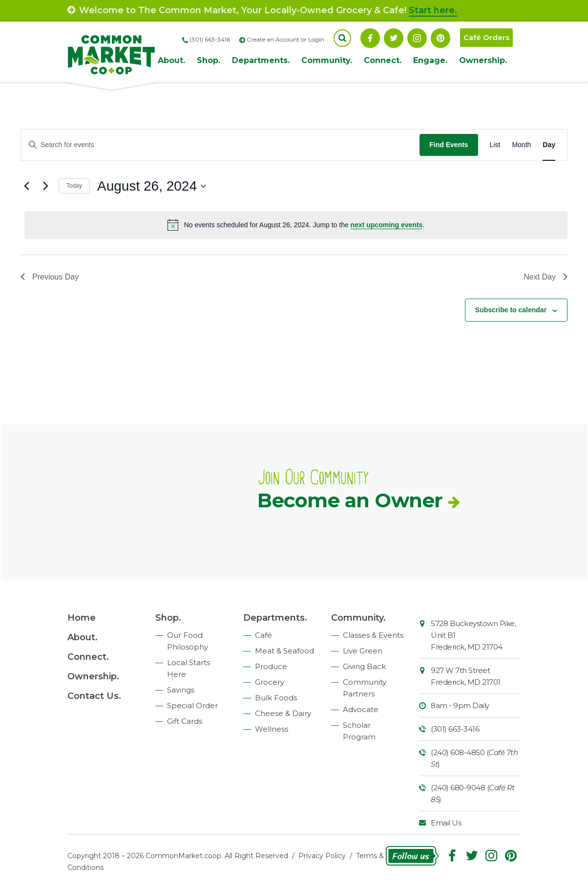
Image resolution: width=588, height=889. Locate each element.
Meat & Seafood (284, 651)
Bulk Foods (276, 698)
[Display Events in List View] (495, 145)
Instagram (417, 38)
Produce (271, 666)
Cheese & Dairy (283, 713)
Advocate (361, 709)
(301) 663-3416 (455, 729)
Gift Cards (185, 721)
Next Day (546, 277)
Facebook (370, 38)
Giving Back (364, 666)
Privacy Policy (322, 856)
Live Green (363, 651)
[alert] (296, 225)
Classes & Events (373, 635)
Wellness (272, 729)
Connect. (383, 60)
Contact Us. (94, 696)
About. (171, 60)
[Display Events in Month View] (521, 145)
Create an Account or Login (285, 39)
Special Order (192, 705)
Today (74, 186)
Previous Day (50, 277)
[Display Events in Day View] (549, 145)
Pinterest (441, 38)
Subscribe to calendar (511, 310)
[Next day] (45, 186)
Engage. (430, 60)
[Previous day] (26, 186)
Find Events (449, 145)
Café (263, 635)
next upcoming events (387, 225)
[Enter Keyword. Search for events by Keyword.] (220, 145)
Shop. (209, 60)
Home (82, 618)
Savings (181, 690)
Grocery (270, 682)
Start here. (433, 10)
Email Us (446, 823)
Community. (327, 60)
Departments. (261, 60)
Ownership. (483, 60)
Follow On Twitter (394, 38)
